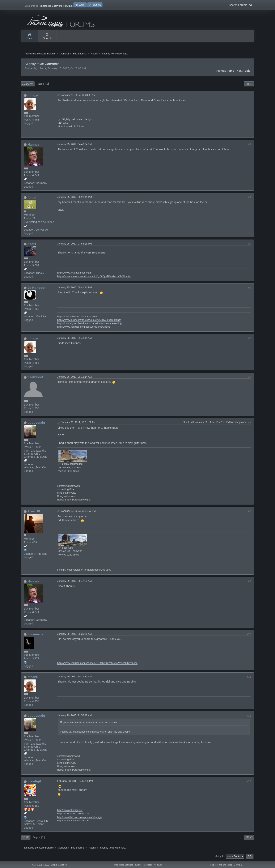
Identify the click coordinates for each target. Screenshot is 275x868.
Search (47, 37)
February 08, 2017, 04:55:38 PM (75, 782)
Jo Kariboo (36, 289)
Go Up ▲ (238, 865)
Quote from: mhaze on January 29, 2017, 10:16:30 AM (90, 723)
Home (29, 37)
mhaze (33, 96)
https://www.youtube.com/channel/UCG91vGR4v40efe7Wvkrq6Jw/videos (97, 664)
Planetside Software (124, 865)
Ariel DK (34, 512)
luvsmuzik (35, 635)
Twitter (138, 865)
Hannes (33, 145)
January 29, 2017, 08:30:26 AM (74, 635)
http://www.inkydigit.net (70, 811)
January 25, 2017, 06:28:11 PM (75, 198)
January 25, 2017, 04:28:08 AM (78, 96)
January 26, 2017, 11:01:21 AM (78, 423)
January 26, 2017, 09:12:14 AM (74, 378)
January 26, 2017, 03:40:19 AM (74, 339)
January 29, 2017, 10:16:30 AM (74, 677)
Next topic (244, 72)
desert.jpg (66, 549)
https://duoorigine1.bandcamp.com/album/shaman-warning (89, 324)
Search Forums (241, 5)
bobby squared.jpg (70, 465)
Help (212, 865)
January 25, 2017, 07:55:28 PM (75, 245)
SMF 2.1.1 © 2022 (41, 865)
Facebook (148, 865)
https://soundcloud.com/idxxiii (73, 814)
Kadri (32, 245)
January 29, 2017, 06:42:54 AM (74, 582)
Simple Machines (59, 865)
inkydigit (34, 782)
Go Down (28, 85)
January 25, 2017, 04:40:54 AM (74, 145)
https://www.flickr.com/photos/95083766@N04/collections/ (89, 321)
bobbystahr (36, 423)
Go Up (25, 838)
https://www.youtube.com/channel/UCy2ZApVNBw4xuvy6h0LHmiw (94, 277)
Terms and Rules (224, 865)
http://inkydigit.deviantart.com (73, 821)
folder (32, 198)
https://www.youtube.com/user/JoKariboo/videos (84, 328)
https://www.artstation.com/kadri (75, 274)
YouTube (158, 865)
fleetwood (35, 378)
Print (249, 85)
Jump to (220, 857)
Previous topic (224, 72)
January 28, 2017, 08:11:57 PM (78, 512)
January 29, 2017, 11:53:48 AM (74, 716)
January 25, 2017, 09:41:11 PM (75, 288)
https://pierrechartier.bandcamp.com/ (77, 317)
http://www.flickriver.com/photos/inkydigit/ (80, 818)
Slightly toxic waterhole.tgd (75, 120)
